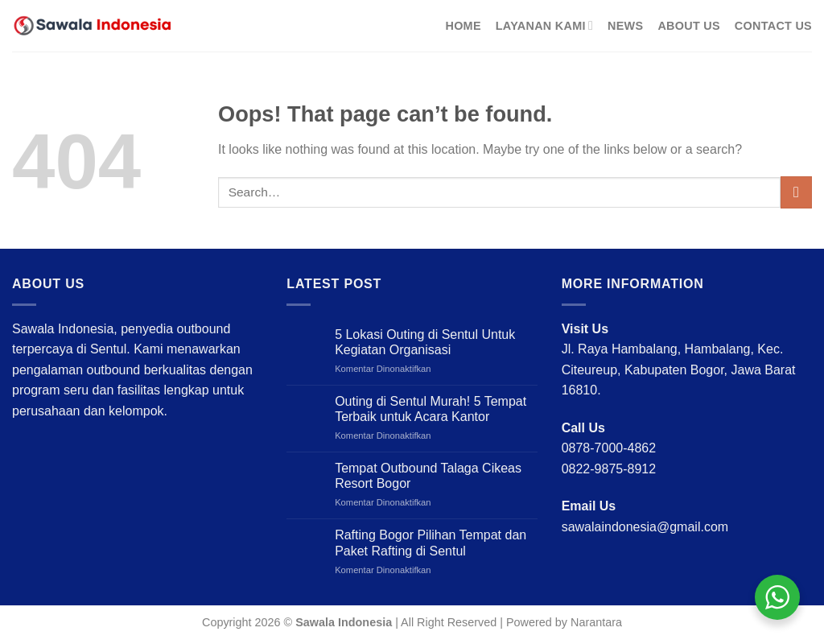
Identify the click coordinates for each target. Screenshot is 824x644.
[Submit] (796, 192)
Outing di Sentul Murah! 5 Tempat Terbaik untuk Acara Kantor (431, 409)
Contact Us (773, 26)
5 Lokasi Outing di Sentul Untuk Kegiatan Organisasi (425, 342)
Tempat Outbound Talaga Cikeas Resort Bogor (428, 476)
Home (463, 26)
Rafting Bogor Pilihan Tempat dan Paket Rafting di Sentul (431, 543)
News (625, 26)
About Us (688, 26)
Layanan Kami (544, 25)
